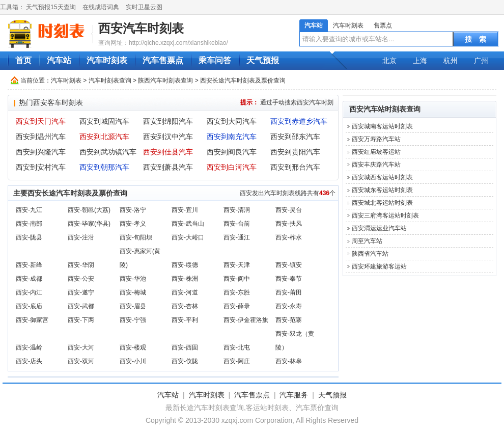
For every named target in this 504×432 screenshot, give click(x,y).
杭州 (451, 61)
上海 (420, 61)
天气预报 (263, 60)
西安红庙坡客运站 (376, 152)
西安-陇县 (29, 237)
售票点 (383, 25)
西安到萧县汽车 (168, 167)
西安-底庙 (29, 306)
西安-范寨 (289, 320)
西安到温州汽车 (41, 137)
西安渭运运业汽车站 (379, 228)
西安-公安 (81, 279)
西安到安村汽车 (41, 167)
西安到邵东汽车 (295, 137)
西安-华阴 (81, 265)
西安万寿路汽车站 (376, 139)
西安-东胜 (237, 292)
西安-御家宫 (32, 320)
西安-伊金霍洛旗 (246, 320)
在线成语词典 (101, 7)
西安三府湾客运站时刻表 (385, 215)
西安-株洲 (185, 279)
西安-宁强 (133, 320)
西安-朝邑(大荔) (89, 210)
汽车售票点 (163, 60)
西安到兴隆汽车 (41, 152)
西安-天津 (237, 265)
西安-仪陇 (185, 361)
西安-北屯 (237, 347)
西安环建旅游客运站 (379, 266)
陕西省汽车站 (370, 254)
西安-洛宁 (133, 210)
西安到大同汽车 (232, 121)
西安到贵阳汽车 (295, 152)
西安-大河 (81, 347)
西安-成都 (29, 279)
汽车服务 (294, 395)
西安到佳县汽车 (168, 152)
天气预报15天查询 (51, 7)
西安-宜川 (185, 210)
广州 (481, 61)
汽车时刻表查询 (110, 80)
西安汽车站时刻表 (378, 109)
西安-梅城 (133, 292)
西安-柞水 (289, 237)
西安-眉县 (133, 306)
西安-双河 (81, 361)
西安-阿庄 (237, 361)
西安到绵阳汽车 (168, 121)
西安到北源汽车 (104, 137)
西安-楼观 (133, 347)
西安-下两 (81, 320)
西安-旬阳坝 (136, 237)
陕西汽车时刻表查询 (165, 80)
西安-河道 (185, 292)
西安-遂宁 (81, 292)
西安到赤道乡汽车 (299, 121)
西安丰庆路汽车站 (376, 165)
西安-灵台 (289, 210)
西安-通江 (237, 237)
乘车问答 (215, 60)
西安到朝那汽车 (104, 167)
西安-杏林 (185, 306)
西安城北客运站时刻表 (382, 203)
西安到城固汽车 (104, 121)
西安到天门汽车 (41, 121)
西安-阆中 (237, 279)
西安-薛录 (237, 306)
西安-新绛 (29, 265)
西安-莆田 (289, 292)
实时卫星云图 (144, 7)
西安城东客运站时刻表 (382, 190)
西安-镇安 (289, 265)
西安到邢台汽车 (295, 167)
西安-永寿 (289, 306)
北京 (389, 61)
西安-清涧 (237, 210)
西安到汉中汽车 (168, 137)
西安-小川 (133, 361)
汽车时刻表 (348, 25)
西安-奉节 (289, 279)
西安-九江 (29, 210)
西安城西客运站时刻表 (382, 177)
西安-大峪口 (188, 237)
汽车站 (314, 25)
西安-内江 (29, 292)
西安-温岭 (29, 347)
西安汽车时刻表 (141, 28)
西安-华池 (133, 279)
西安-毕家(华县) (89, 224)
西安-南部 (29, 224)
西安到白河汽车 (232, 167)
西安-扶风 (289, 224)
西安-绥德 (185, 265)
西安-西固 (185, 347)
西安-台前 (237, 224)
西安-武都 (81, 306)
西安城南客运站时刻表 (382, 126)
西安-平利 (185, 320)
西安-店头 (29, 361)
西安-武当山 (188, 224)
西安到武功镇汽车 (108, 152)
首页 (23, 60)
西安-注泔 (81, 237)
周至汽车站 (367, 241)
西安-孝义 (133, 224)
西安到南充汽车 (232, 137)
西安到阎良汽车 (232, 152)
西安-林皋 (289, 361)
